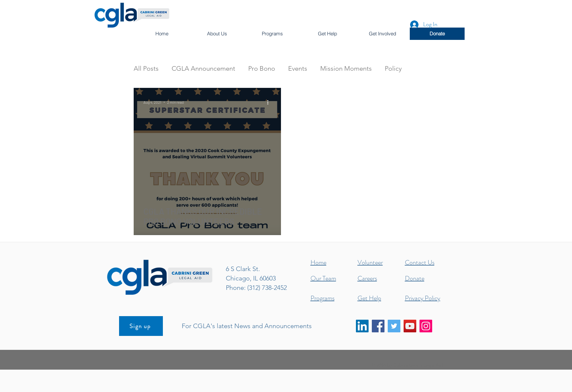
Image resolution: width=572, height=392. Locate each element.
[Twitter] (394, 326)
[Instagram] (426, 326)
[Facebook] (378, 326)
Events (298, 68)
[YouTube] (410, 326)
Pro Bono (262, 68)
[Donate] (437, 34)
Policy (393, 68)
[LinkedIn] (362, 326)
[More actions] (270, 102)
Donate (415, 278)
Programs (323, 298)
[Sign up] (141, 326)
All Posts (146, 68)
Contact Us (420, 262)
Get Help (369, 298)
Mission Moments (346, 68)
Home (318, 262)
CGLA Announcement (203, 68)
